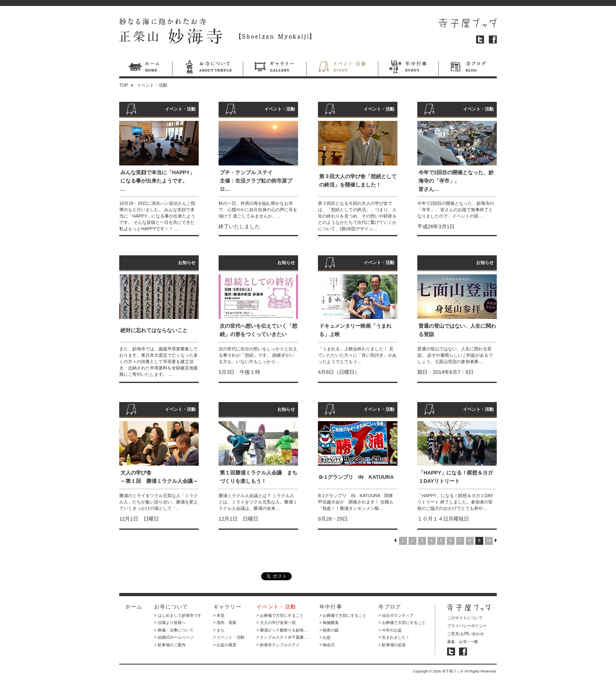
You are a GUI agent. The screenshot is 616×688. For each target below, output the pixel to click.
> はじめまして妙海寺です (178, 615)
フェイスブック (493, 40)
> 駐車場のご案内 (170, 645)
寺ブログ (468, 68)
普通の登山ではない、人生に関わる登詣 (457, 330)
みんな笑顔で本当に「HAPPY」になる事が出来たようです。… (158, 181)
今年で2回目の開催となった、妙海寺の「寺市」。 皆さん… (456, 181)
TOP (124, 85)
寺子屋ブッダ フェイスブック (463, 652)
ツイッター (480, 40)
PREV (395, 540)
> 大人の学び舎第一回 (276, 623)
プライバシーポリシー (467, 626)
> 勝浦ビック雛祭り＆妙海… (282, 630)
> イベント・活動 (229, 637)
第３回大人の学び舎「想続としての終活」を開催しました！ (358, 181)
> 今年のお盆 (390, 630)
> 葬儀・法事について (174, 630)
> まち (219, 630)
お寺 (463, 642)
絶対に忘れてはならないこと (154, 330)
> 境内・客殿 (225, 623)
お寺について (207, 68)
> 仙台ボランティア (396, 615)
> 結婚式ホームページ (174, 637)
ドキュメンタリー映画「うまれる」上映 (355, 330)
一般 (474, 642)
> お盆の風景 (225, 645)
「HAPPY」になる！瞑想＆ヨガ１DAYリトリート (456, 477)
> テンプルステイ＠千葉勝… (282, 637)
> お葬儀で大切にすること (280, 615)
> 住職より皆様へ (170, 623)
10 (489, 541)
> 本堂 (219, 615)
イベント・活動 (342, 68)
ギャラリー (275, 68)
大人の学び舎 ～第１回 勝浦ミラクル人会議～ (159, 477)
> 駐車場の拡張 (392, 645)
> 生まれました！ (394, 637)
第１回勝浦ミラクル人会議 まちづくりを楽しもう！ (259, 477)
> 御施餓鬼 (329, 623)
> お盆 (325, 637)
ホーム (146, 68)
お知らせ (187, 262)
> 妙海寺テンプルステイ (278, 645)
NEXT (496, 540)
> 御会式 (327, 645)
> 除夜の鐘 (329, 630)
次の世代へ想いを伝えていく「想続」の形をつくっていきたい (259, 330)
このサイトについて (465, 618)
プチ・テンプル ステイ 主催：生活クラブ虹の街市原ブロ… (256, 181)
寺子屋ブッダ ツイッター (451, 652)
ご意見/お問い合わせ (466, 634)
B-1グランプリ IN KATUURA (356, 477)
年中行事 (408, 68)
